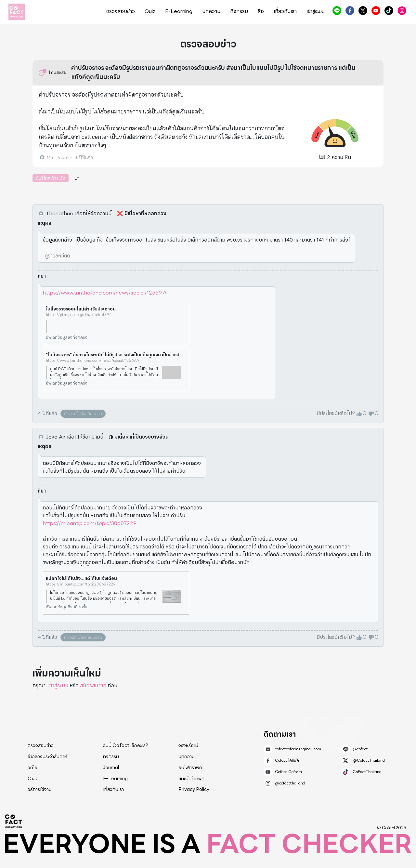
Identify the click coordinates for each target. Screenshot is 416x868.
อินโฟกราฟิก (190, 768)
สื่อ (261, 11)
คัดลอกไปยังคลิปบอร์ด (83, 414)
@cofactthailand (402, 11)
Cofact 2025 (14, 821)
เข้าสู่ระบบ (316, 12)
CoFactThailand (389, 11)
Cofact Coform (376, 11)
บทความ (211, 11)
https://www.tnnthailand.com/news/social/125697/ (105, 293)
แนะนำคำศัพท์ (191, 779)
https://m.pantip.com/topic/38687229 (90, 523)
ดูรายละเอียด (57, 256)
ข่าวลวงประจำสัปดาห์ (47, 756)
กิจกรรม (239, 11)
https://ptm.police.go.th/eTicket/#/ (78, 315)
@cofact (337, 11)
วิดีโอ (32, 768)
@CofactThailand (363, 11)
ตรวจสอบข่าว (121, 11)
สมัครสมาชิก (93, 685)
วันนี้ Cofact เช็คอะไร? (126, 745)
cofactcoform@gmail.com (298, 749)
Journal (111, 768)
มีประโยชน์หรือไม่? (336, 414)
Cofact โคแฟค (350, 11)
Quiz (150, 11)
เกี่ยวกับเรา (285, 11)
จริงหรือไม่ (188, 745)
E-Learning (179, 11)
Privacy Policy (194, 789)
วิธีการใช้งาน (40, 789)
